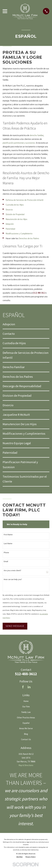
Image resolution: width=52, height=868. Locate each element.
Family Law (26, 712)
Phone (6, 553)
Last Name (8, 543)
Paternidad (10, 229)
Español (26, 723)
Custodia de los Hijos (15, 205)
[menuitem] (26, 324)
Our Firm (26, 707)
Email (6, 561)
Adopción (10, 224)
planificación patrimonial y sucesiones (19, 143)
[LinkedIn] (29, 687)
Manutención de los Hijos (17, 219)
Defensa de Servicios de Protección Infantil (24, 200)
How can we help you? (13, 579)
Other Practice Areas (26, 718)
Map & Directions (26, 765)
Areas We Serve (26, 728)
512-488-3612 (26, 674)
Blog (26, 734)
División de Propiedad (15, 214)
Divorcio (9, 210)
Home (26, 701)
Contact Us (26, 739)
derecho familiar (37, 135)
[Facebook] (23, 687)
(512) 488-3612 (39, 293)
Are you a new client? (12, 570)
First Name (8, 535)
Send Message (15, 626)
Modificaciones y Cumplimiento (19, 234)
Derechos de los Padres (29, 238)
